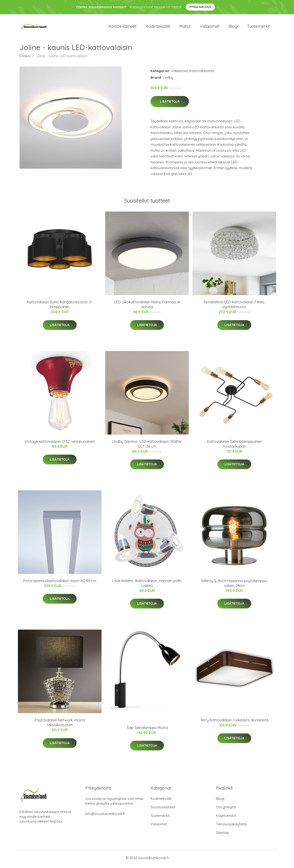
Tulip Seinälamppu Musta (147, 730)
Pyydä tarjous (200, 7)
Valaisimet (210, 27)
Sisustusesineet (163, 809)
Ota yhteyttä (226, 809)
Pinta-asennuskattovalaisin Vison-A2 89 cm (60, 583)
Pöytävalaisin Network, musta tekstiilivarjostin (60, 725)
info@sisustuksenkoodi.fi (105, 816)
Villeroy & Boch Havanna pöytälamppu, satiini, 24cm (234, 585)
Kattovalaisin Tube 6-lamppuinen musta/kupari (234, 446)
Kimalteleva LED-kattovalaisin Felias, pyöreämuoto (234, 307)
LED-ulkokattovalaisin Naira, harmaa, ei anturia (147, 307)
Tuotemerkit (259, 27)
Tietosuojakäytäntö (232, 826)
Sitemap (222, 835)
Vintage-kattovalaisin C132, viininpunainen (60, 444)
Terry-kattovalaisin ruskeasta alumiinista (234, 723)
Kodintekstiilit (158, 27)
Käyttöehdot (226, 818)
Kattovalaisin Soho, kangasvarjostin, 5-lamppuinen (60, 307)
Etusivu (25, 58)
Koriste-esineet (122, 27)
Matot (185, 27)
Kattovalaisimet (202, 73)
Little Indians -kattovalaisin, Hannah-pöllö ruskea (147, 585)
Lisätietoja (170, 104)
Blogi (233, 27)
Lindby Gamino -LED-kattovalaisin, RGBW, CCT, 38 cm (147, 446)
